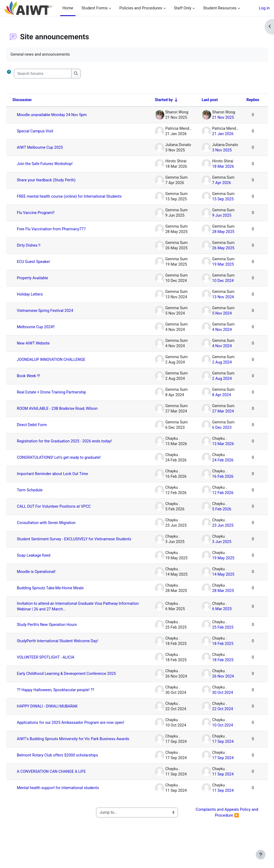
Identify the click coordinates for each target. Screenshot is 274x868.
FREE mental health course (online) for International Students (75, 199)
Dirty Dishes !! (42, 250)
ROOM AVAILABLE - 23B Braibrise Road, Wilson (71, 414)
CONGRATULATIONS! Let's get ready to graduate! (73, 462)
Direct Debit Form (45, 430)
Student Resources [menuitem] (218, 8)
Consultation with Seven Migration (60, 528)
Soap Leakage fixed (47, 565)
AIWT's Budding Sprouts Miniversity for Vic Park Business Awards (80, 760)
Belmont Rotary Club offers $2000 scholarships (72, 778)
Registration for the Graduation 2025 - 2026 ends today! (79, 446)
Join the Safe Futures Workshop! (58, 164)
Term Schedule (43, 495)
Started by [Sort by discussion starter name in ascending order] (149, 100)
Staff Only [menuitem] (181, 8)
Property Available (46, 283)
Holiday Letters (43, 299)
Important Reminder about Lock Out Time (66, 479)
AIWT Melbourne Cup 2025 (53, 148)
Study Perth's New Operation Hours (61, 634)
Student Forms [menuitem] (93, 8)
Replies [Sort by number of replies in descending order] (240, 100)
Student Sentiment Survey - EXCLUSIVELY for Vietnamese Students (80, 546)
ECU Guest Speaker (47, 267)
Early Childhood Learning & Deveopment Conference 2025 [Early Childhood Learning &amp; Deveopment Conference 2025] (76, 686)
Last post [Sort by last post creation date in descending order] (196, 100)
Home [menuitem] (68, 8)
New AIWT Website (47, 348)
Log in (264, 8)
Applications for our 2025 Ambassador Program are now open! (80, 739)
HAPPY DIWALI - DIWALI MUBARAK (61, 721)
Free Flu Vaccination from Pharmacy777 (65, 234)
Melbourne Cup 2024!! (49, 332)
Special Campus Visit (48, 132)
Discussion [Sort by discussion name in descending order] (35, 100)
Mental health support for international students (72, 811)
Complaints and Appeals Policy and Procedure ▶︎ (219, 836)
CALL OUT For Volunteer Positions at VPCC (68, 511)
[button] (22, 74)
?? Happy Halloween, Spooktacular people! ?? (70, 704)
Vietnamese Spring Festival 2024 (59, 316)
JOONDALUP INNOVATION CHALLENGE (65, 365)
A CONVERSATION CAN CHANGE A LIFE (65, 795)
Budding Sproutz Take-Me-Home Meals (64, 597)
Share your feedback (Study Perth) (60, 181)
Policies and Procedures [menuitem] (139, 8)
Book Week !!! (42, 381)
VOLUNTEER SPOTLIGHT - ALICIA (59, 667)
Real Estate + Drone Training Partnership (65, 397)
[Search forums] (56, 74)
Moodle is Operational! (50, 581)
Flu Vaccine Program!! (49, 218)
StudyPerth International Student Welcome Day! (72, 651)
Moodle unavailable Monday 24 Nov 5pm (66, 115)
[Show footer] (261, 855)
